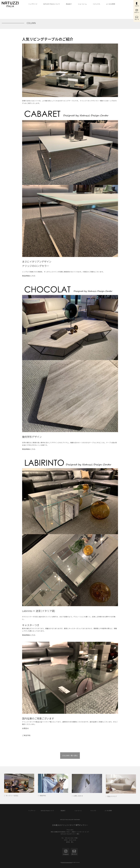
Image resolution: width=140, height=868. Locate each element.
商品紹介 (69, 4)
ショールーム (82, 4)
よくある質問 (111, 4)
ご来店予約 (26, 735)
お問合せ (26, 728)
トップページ (33, 4)
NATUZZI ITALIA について (52, 4)
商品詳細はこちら (29, 276)
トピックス (96, 4)
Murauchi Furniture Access (67, 862)
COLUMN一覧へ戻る (70, 755)
